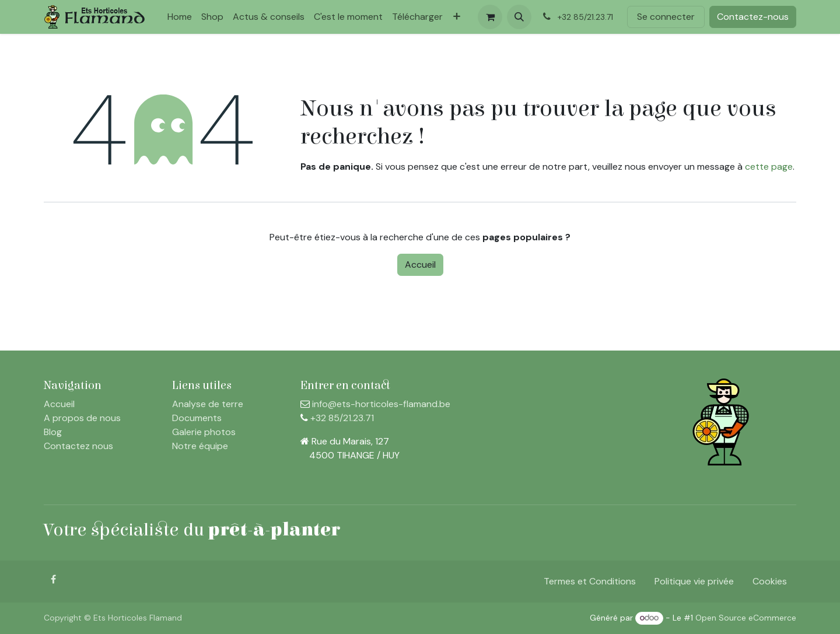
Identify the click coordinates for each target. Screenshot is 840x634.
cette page (769, 167)
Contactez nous (78, 446)
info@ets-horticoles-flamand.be (381, 404)
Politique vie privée (694, 581)
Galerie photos (204, 432)
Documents (197, 418)
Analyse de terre (208, 404)
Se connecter (666, 17)
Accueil (420, 265)
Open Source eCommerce (746, 618)
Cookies (770, 581)
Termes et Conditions (590, 581)
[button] (519, 17)
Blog (53, 432)
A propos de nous (82, 418)
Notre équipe (200, 446)
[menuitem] (180, 17)
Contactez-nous (753, 17)
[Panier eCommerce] (490, 17)
